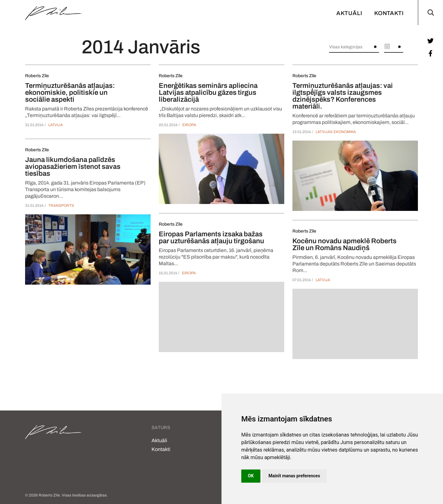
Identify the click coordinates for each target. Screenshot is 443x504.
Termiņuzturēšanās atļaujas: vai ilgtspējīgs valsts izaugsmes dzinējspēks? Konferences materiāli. (343, 96)
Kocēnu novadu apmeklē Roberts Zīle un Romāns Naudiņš (344, 244)
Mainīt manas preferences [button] (294, 476)
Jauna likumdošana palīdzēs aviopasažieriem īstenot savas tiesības (73, 167)
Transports (61, 206)
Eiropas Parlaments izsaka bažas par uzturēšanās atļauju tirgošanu (211, 238)
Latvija (56, 125)
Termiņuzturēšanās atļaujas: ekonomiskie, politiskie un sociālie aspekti (70, 93)
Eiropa (189, 125)
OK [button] (251, 476)
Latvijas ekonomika (336, 132)
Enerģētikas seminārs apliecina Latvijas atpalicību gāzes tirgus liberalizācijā (208, 93)
